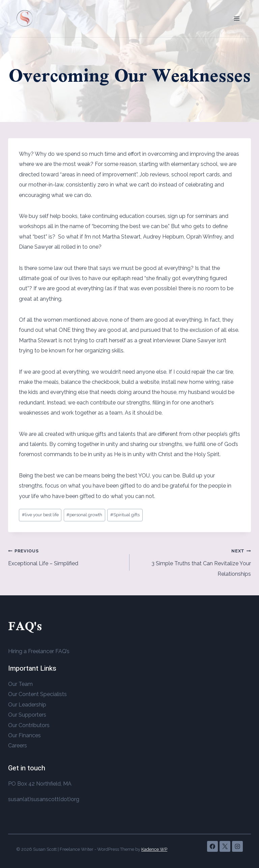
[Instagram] (237, 846)
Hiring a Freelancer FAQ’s (39, 651)
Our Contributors (29, 725)
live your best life (40, 515)
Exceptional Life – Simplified (66, 556)
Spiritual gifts (125, 515)
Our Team (20, 684)
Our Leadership (27, 705)
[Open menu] (237, 18)
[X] (225, 846)
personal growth (84, 515)
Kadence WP (154, 849)
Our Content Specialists (37, 694)
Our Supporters (27, 715)
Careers (18, 746)
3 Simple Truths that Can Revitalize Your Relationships (193, 561)
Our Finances (24, 735)
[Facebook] (212, 846)
